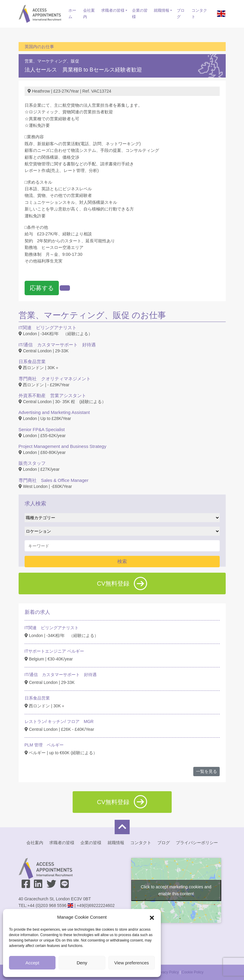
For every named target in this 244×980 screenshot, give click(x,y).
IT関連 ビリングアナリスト (48, 328)
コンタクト (199, 14)
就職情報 (161, 10)
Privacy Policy (168, 972)
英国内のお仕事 (39, 47)
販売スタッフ (32, 463)
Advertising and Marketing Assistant (54, 412)
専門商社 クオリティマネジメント (55, 379)
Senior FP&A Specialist (42, 429)
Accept (32, 963)
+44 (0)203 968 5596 (47, 905)
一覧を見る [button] (206, 771)
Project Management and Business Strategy (63, 446)
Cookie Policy (193, 972)
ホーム (72, 14)
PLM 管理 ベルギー (44, 745)
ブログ (181, 14)
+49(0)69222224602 (96, 905)
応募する (42, 288)
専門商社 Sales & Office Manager (54, 480)
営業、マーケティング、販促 (52, 61)
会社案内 (89, 14)
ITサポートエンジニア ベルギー (54, 651)
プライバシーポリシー (197, 843)
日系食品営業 (32, 361)
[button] (152, 917)
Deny (82, 963)
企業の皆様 (140, 14)
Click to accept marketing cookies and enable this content (176, 890)
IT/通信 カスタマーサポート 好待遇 (57, 345)
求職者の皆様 (113, 10)
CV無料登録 (122, 583)
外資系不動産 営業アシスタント (52, 395)
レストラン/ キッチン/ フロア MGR (59, 721)
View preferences (132, 963)
